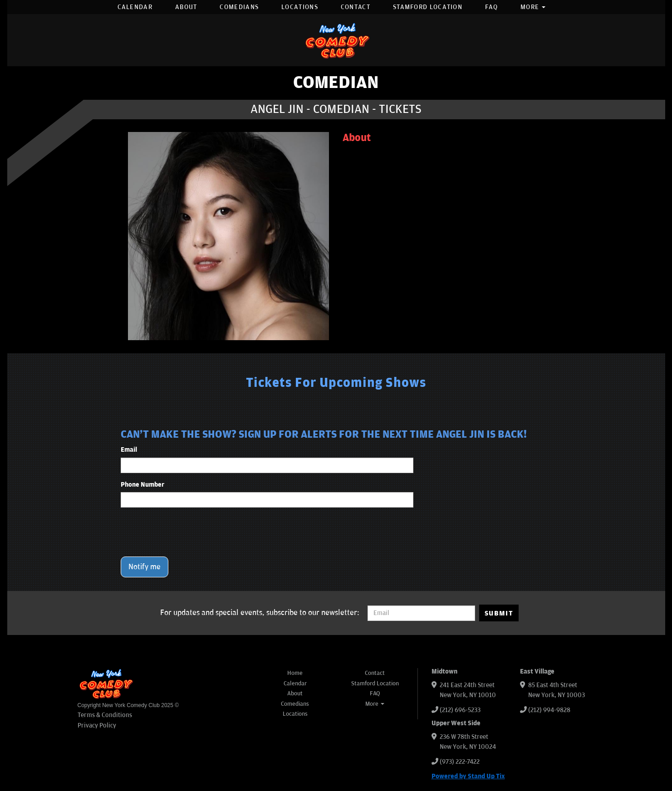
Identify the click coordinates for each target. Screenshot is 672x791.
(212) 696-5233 (460, 710)
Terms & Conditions (105, 715)
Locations (300, 7)
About (186, 7)
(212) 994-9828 (549, 710)
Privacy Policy (97, 725)
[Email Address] (421, 613)
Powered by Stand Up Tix (468, 776)
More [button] (533, 7)
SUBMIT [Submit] (499, 613)
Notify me (145, 567)
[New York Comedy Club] (336, 40)
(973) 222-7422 (460, 762)
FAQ (491, 7)
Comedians (239, 7)
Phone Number (142, 485)
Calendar (135, 7)
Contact (356, 7)
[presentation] (190, 532)
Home (295, 673)
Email (129, 450)
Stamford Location (428, 7)
